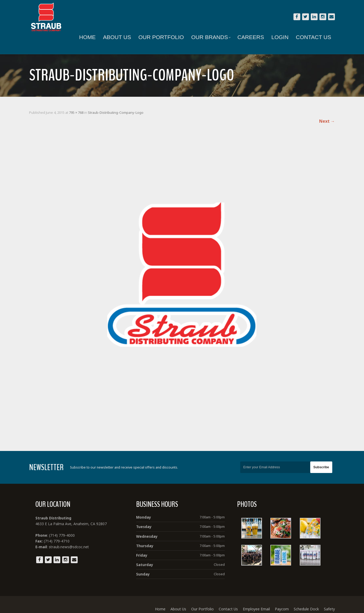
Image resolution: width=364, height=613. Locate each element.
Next (324, 121)
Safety (326, 603)
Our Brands (208, 37)
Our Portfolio (158, 37)
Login (277, 37)
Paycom (278, 603)
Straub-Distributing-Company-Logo (119, 112)
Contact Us (310, 37)
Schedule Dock (303, 603)
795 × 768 (80, 112)
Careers (248, 37)
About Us (114, 37)
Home (84, 37)
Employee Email (253, 603)
